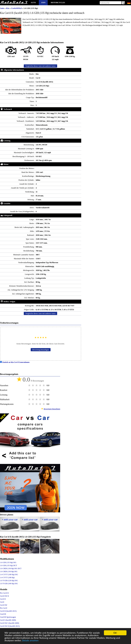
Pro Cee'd (4, 608)
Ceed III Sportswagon (8, 617)
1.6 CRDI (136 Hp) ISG (9, 571)
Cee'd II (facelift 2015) (8, 611)
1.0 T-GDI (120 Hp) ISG (9, 581)
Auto (33, 3)
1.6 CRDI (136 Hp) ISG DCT (11, 568)
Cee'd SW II (4, 596)
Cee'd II (3, 599)
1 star (30, 385)
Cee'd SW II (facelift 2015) (10, 626)
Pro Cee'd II (4, 593)
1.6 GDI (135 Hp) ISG (8, 562)
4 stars (40, 385)
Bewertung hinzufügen (41, 350)
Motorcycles (58, 3)
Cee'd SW (4, 605)
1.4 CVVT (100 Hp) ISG (9, 575)
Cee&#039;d (17, 8)
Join (43, 3)
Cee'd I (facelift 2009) (8, 620)
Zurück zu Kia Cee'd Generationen (15, 362)
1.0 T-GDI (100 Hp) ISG (9, 584)
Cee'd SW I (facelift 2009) (10, 623)
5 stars (44, 385)
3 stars (37, 385)
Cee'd (2, 602)
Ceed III (3, 614)
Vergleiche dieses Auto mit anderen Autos (41, 66)
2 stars (33, 385)
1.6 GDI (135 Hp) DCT (8, 565)
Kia (8, 8)
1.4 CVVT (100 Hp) (7, 578)
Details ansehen (30, 641)
